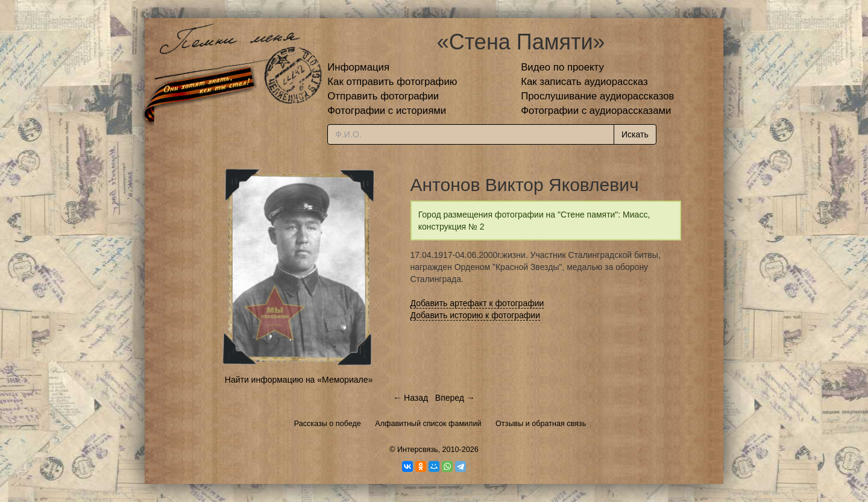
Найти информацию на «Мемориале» (299, 380)
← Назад (410, 398)
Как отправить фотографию (392, 82)
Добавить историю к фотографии (476, 315)
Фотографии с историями (387, 111)
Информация (358, 67)
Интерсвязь (418, 450)
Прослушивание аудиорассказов (597, 96)
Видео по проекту (562, 67)
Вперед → (455, 398)
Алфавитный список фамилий (428, 424)
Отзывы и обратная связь (541, 424)
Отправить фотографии (383, 96)
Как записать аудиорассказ (584, 82)
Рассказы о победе (328, 424)
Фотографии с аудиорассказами (596, 111)
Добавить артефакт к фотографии (477, 303)
